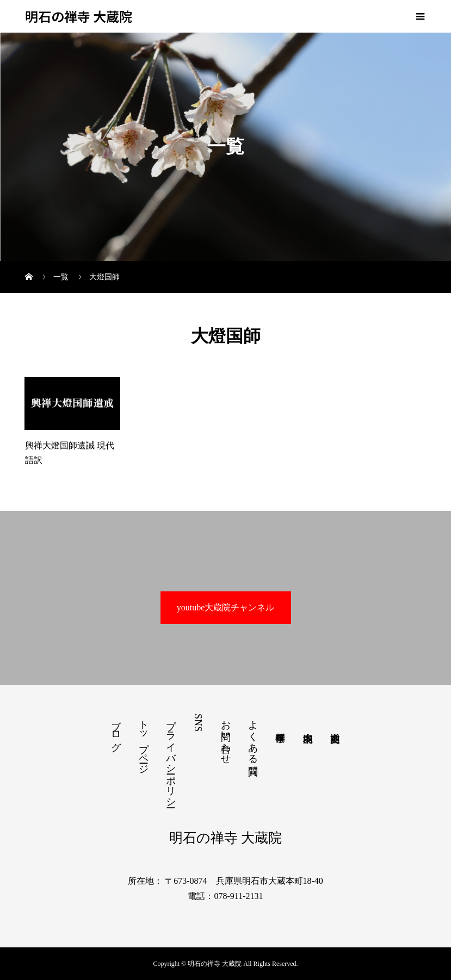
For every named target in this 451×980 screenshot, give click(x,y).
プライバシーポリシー (171, 758)
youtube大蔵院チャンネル (226, 607)
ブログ (116, 730)
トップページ (144, 741)
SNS (198, 723)
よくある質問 (253, 736)
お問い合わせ (226, 736)
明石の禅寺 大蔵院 (79, 17)
